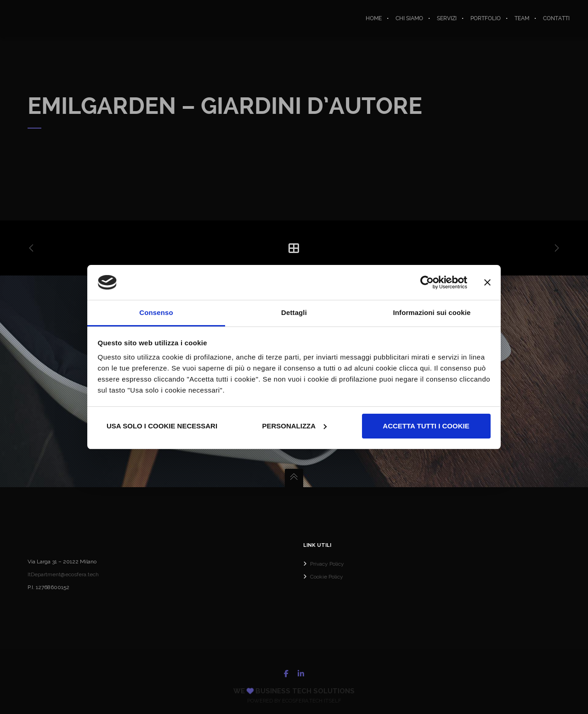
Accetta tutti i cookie (426, 426)
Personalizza (294, 426)
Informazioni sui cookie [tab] (432, 312)
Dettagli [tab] (294, 312)
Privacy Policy (327, 564)
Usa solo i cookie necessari (162, 426)
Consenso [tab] (156, 312)
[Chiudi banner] (487, 282)
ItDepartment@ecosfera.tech (63, 574)
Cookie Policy (327, 577)
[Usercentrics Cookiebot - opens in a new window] (427, 282)
